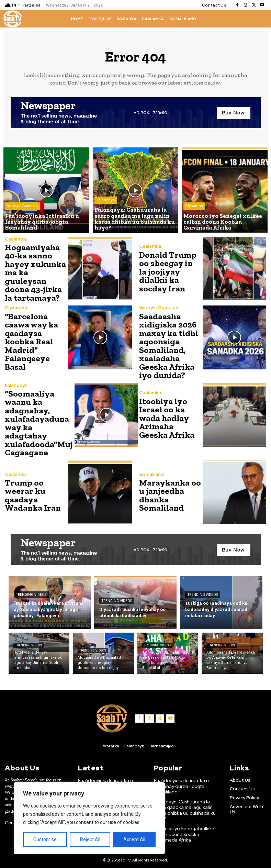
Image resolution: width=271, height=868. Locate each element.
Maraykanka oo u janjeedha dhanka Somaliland (169, 491)
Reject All (90, 839)
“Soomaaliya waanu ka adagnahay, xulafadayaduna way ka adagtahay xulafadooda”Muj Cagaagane (38, 420)
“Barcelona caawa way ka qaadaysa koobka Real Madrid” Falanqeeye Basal (31, 340)
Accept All (134, 839)
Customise (45, 839)
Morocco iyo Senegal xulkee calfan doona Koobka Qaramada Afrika (183, 828)
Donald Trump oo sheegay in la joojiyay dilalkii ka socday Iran (169, 272)
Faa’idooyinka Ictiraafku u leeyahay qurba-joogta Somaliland (106, 781)
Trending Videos (31, 591)
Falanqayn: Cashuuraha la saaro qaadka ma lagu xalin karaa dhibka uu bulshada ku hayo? (184, 805)
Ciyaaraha (194, 207)
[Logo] (13, 19)
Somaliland (151, 471)
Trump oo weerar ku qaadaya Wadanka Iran (32, 491)
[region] (89, 818)
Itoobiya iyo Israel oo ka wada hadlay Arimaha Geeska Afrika (166, 415)
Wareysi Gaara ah (22, 207)
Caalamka (16, 239)
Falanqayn (106, 202)
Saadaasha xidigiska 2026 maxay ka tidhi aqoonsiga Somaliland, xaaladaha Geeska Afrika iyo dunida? (168, 344)
